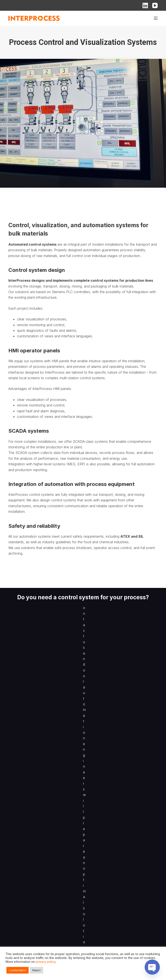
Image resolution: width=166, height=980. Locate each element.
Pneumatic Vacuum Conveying (31, 911)
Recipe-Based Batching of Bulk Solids (36, 854)
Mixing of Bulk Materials (25, 932)
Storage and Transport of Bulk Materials (37, 922)
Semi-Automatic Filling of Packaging (34, 844)
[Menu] (156, 18)
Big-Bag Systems (21, 906)
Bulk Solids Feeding (22, 838)
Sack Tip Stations (21, 900)
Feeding (14, 890)
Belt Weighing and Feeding (28, 833)
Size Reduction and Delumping (31, 859)
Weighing (15, 885)
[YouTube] (155, 5)
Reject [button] (36, 970)
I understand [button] (18, 970)
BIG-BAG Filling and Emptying (29, 822)
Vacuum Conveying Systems (29, 827)
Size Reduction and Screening (30, 927)
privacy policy (46, 962)
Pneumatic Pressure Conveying (31, 917)
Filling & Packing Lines (24, 895)
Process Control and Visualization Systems (39, 938)
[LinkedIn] (145, 5)
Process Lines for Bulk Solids (30, 817)
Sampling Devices (22, 849)
